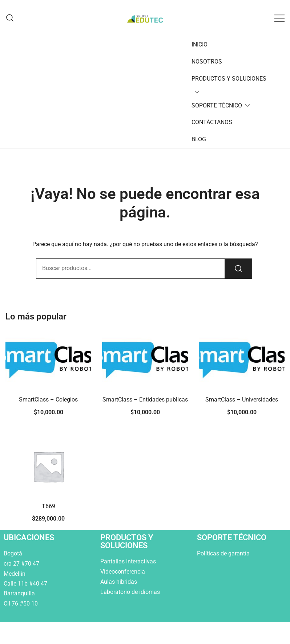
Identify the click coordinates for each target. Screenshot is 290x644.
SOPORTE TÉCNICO (217, 105)
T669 (49, 506)
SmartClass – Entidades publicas (145, 400)
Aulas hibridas (119, 582)
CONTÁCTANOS (212, 122)
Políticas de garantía (224, 553)
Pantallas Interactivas (129, 561)
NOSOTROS (207, 62)
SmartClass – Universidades (242, 400)
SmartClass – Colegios (48, 400)
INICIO (200, 44)
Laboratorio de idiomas (131, 592)
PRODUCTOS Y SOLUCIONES (229, 79)
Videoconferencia (123, 572)
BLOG (199, 139)
